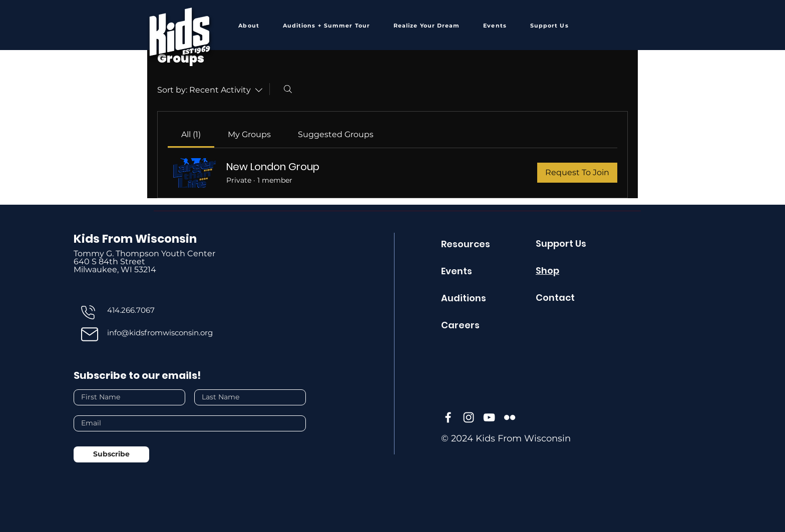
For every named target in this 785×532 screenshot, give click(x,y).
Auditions (464, 298)
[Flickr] (510, 417)
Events (457, 271)
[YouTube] (489, 417)
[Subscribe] (111, 454)
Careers (460, 325)
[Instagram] (469, 417)
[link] (191, 134)
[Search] (288, 89)
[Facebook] (448, 417)
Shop (547, 271)
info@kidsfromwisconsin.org (160, 333)
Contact (555, 298)
